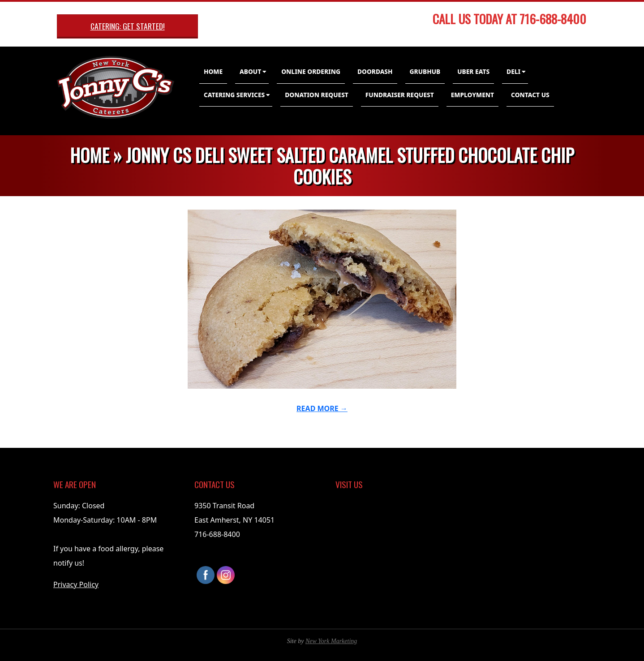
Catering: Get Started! (128, 26)
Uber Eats (473, 71)
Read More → (322, 408)
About (250, 71)
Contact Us (530, 95)
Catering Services (234, 95)
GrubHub (425, 71)
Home (213, 71)
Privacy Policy (76, 584)
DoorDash (375, 71)
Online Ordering (311, 71)
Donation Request (317, 95)
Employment (472, 95)
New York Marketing (331, 641)
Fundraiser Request (400, 95)
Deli (513, 71)
